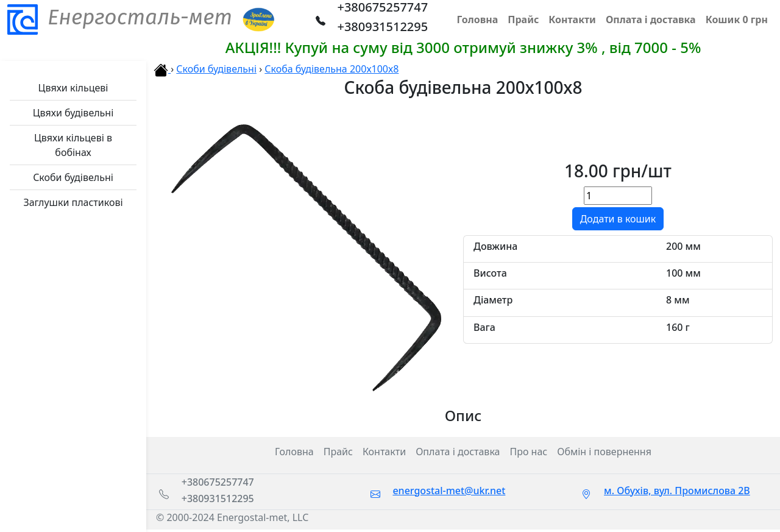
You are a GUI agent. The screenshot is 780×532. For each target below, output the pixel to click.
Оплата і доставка (458, 452)
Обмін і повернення (604, 452)
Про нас (528, 452)
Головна (294, 452)
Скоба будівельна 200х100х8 (331, 69)
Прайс (338, 452)
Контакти (384, 452)
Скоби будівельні (216, 69)
